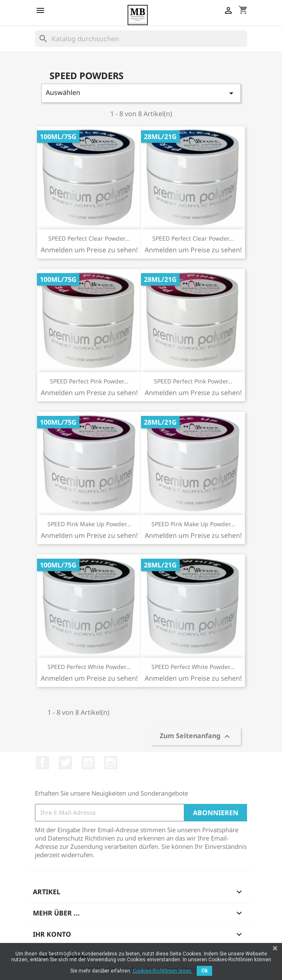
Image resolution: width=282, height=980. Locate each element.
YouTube (88, 763)
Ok (204, 971)
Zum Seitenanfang (196, 737)
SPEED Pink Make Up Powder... (89, 524)
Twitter (65, 763)
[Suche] (141, 39)
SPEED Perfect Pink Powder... (89, 381)
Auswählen (141, 93)
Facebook (42, 763)
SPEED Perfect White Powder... (89, 667)
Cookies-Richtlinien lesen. (163, 971)
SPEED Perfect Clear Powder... (89, 238)
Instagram (111, 763)
